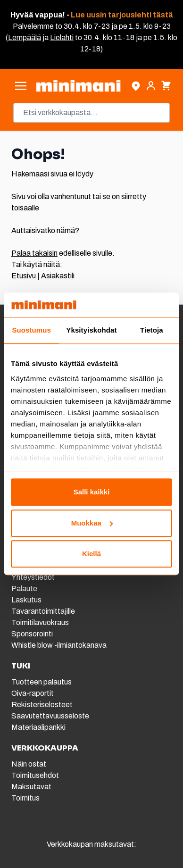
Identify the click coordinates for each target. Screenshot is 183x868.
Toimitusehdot (35, 775)
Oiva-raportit (33, 693)
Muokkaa (92, 523)
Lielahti (62, 38)
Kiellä (91, 554)
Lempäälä (25, 38)
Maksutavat (31, 787)
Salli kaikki (92, 492)
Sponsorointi (32, 634)
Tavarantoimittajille (43, 611)
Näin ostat (29, 764)
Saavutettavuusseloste (50, 716)
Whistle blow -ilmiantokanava (59, 645)
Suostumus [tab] (31, 330)
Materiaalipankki (38, 727)
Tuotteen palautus (42, 682)
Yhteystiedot (33, 577)
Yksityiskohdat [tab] (91, 330)
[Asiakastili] (151, 86)
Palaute (24, 588)
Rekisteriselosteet (42, 705)
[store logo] (78, 86)
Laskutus (26, 600)
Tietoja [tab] (152, 330)
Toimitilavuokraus (40, 622)
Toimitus (25, 798)
